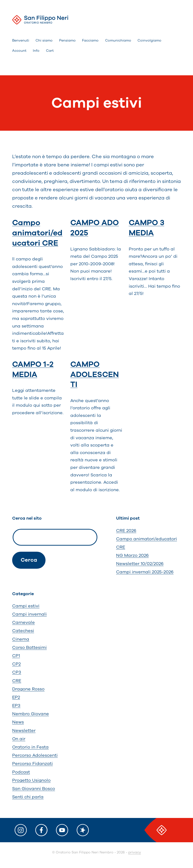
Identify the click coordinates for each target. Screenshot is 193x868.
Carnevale (23, 622)
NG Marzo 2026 (132, 555)
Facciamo (90, 40)
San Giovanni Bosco (34, 789)
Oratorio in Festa (30, 747)
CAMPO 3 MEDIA (147, 228)
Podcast (21, 772)
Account (19, 51)
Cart (50, 51)
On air (19, 739)
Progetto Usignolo (31, 780)
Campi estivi (26, 606)
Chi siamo (44, 40)
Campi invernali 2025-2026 (145, 572)
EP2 (16, 697)
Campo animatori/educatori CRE (37, 233)
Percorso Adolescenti (35, 755)
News (18, 722)
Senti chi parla (28, 797)
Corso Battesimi (29, 647)
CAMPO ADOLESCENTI (95, 374)
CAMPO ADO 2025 (95, 228)
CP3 (17, 672)
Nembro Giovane (31, 714)
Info (36, 51)
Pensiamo (67, 40)
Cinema (21, 639)
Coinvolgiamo (149, 40)
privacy (135, 852)
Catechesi (23, 631)
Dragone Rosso (28, 689)
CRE (17, 681)
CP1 (16, 656)
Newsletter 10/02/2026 (140, 564)
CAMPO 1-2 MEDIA (33, 369)
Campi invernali (29, 614)
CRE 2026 (126, 531)
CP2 (16, 664)
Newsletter (24, 730)
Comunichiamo (118, 40)
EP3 (16, 705)
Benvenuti (21, 40)
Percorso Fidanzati (32, 764)
